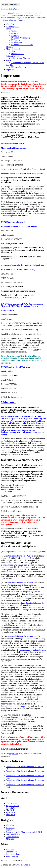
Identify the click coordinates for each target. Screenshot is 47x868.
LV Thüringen (17, 42)
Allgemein (10, 828)
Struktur (14, 31)
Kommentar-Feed (13, 854)
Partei (8, 29)
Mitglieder (10, 839)
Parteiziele (15, 33)
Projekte (9, 65)
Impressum (10, 69)
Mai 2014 (10, 810)
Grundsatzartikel (13, 837)
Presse (9, 60)
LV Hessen (15, 40)
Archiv (9, 830)
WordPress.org (12, 856)
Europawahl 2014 (13, 834)
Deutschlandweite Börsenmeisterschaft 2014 (24, 832)
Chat (13, 51)
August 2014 (11, 808)
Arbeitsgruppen (12, 56)
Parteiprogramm (13, 27)
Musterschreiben (18, 54)
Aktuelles (10, 24)
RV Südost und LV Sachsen (22, 45)
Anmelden (10, 850)
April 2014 (10, 812)
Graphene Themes (23, 865)
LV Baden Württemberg (21, 38)
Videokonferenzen (18, 67)
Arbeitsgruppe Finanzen (21, 58)
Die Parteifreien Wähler (11, 9)
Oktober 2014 (12, 803)
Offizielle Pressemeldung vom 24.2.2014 (27, 63)
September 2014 (13, 806)
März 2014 (10, 815)
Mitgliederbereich (13, 49)
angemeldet (14, 754)
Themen (9, 47)
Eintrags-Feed (12, 852)
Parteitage (15, 36)
